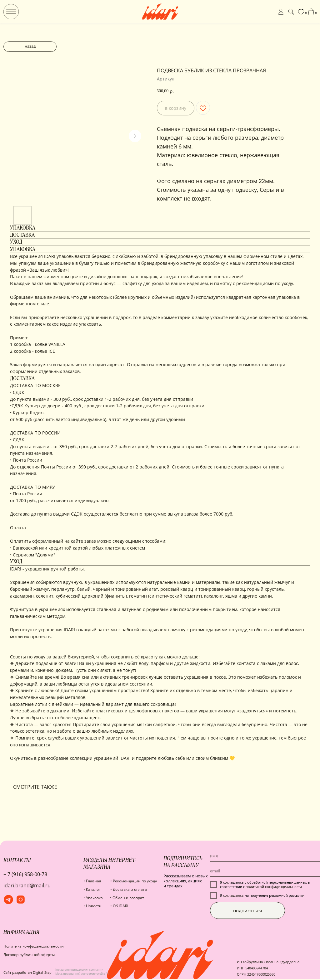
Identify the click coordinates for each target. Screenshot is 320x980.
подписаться (247, 910)
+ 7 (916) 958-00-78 (25, 874)
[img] (11, 12)
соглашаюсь (233, 895)
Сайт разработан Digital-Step (27, 973)
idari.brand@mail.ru (27, 885)
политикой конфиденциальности (274, 887)
